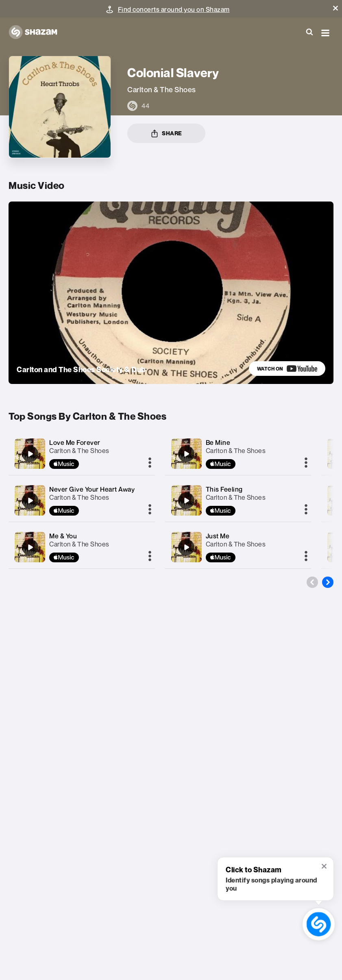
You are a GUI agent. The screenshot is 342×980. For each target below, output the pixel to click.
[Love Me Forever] (30, 454)
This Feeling (224, 489)
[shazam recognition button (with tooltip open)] (318, 924)
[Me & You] (30, 547)
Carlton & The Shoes (79, 451)
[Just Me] (186, 547)
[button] (335, 8)
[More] (150, 463)
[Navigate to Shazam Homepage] (37, 33)
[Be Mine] (186, 454)
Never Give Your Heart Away (92, 489)
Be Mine (218, 442)
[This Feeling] (186, 501)
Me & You (63, 536)
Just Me (218, 536)
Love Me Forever (75, 442)
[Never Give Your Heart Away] (30, 501)
